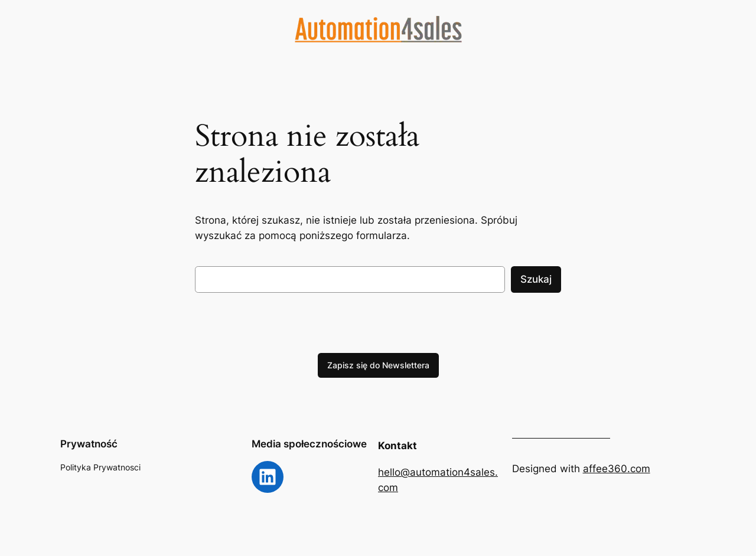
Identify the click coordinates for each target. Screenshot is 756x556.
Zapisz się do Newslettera (378, 365)
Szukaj (536, 279)
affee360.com (617, 469)
